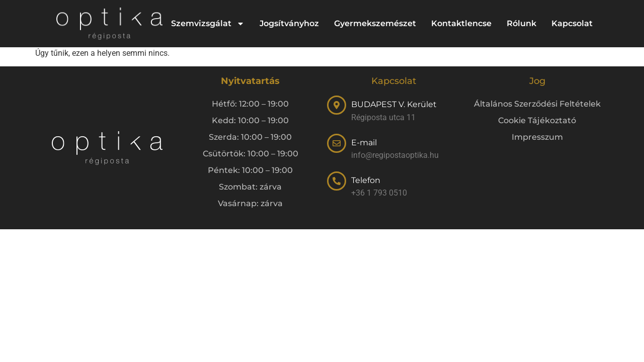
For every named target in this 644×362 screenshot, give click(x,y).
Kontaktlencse (461, 23)
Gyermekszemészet (375, 23)
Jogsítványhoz (289, 23)
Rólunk (521, 23)
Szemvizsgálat (208, 24)
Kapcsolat (572, 23)
